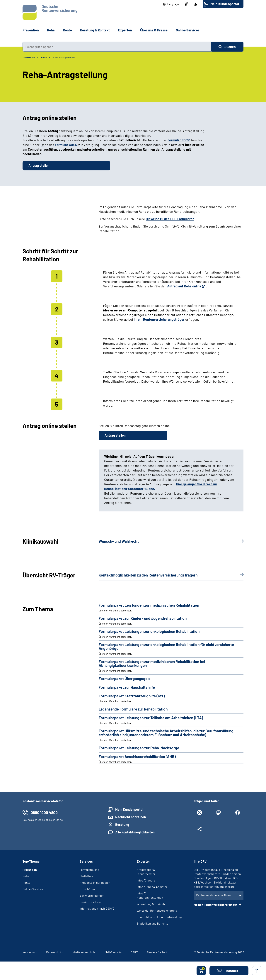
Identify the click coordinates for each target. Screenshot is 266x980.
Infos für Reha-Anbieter (152, 887)
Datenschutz (54, 952)
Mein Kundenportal (225, 4)
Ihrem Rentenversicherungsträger (159, 319)
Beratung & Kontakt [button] (95, 30)
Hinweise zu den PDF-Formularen (170, 219)
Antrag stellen (39, 165)
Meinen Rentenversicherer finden (216, 904)
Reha (44, 57)
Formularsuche (89, 870)
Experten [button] (125, 30)
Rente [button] (67, 30)
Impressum (30, 952)
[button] (171, 4)
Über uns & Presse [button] (154, 30)
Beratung (122, 825)
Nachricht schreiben (131, 817)
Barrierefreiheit (157, 952)
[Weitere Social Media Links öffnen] (200, 831)
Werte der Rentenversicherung (157, 910)
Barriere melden (90, 902)
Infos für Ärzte (146, 880)
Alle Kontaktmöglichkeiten (135, 832)
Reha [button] (51, 30)
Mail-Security (113, 952)
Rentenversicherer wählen (213, 895)
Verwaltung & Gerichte (151, 904)
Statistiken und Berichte (152, 923)
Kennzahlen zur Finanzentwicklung (159, 917)
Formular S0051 (179, 140)
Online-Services (188, 30)
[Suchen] (227, 47)
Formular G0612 (66, 145)
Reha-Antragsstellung (64, 57)
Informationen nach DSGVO (97, 908)
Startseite (29, 57)
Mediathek (86, 876)
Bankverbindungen (92, 895)
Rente (27, 882)
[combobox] (117, 47)
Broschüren (87, 889)
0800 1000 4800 (44, 812)
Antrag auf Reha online (184, 286)
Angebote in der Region (95, 882)
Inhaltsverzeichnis (84, 952)
